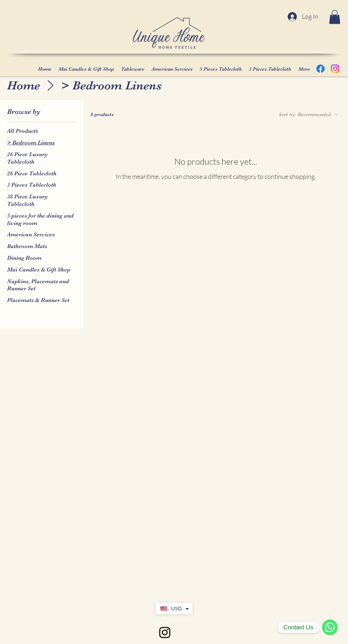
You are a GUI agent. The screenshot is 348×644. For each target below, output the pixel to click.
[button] (335, 17)
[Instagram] (335, 69)
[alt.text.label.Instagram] (165, 633)
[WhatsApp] (330, 627)
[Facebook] (320, 69)
